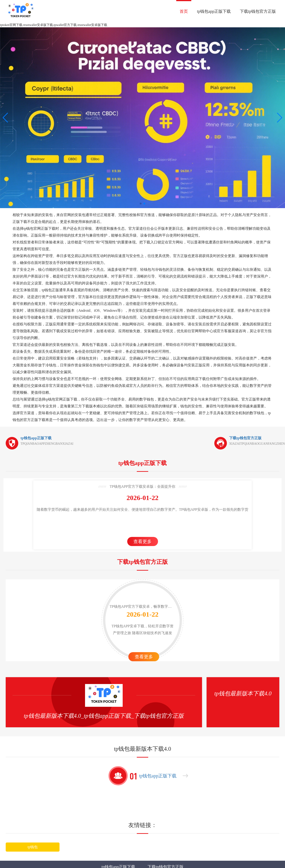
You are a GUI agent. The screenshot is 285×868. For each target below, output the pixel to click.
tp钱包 (33, 847)
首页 (184, 11)
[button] (280, 118)
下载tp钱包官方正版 (258, 11)
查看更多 (142, 541)
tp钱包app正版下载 (214, 11)
